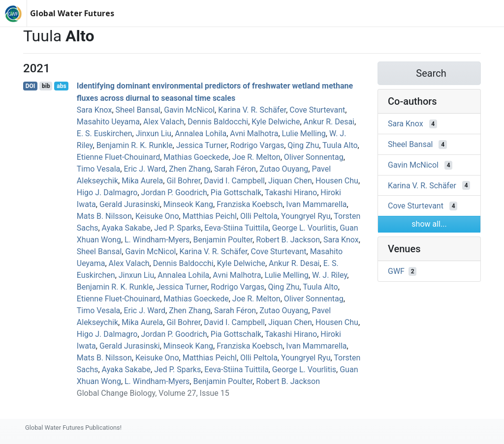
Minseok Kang (188, 204)
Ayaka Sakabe (126, 228)
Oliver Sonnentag (314, 157)
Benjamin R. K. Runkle (135, 145)
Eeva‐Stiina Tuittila (236, 228)
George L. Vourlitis (304, 228)
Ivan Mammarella (316, 204)
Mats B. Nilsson (104, 216)
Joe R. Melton (256, 157)
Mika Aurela (142, 181)
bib (46, 86)
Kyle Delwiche (276, 122)
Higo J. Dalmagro (107, 192)
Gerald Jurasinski (130, 204)
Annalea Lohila (201, 133)
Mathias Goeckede (196, 157)
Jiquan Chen (290, 181)
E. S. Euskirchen (105, 133)
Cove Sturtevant (317, 110)
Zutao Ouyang (284, 169)
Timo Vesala (98, 169)
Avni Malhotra (254, 133)
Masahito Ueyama (108, 122)
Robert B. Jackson (288, 240)
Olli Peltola (259, 216)
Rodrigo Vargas (257, 145)
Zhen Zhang (190, 169)
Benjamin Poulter (223, 240)
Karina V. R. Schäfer (252, 110)
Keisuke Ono (157, 216)
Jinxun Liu (154, 133)
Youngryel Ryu (306, 216)
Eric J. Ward (144, 169)
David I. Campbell (234, 181)
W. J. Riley (330, 275)
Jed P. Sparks (177, 228)
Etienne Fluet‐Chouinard (118, 157)
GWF (396, 271)
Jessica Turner (202, 145)
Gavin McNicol (189, 110)
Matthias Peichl (210, 216)
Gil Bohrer (183, 181)
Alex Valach (164, 122)
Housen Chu (337, 181)
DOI (31, 86)
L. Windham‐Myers (157, 240)
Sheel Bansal (138, 110)
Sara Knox (94, 110)
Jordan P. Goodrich (174, 192)
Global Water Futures (72, 13)
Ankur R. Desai (329, 122)
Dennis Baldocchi (218, 122)
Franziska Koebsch (250, 204)
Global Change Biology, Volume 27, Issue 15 (153, 393)
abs (61, 86)
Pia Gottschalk (236, 192)
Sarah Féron (235, 169)
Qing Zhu (303, 145)
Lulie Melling (304, 133)
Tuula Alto (340, 145)
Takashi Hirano (291, 192)
